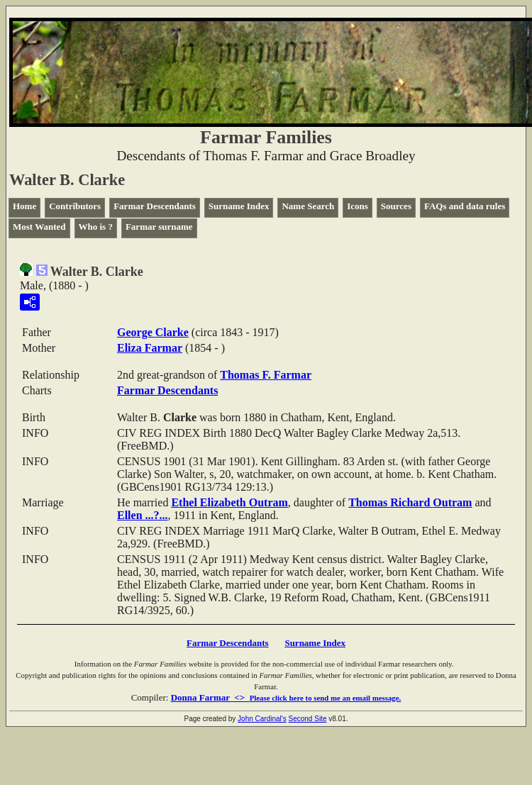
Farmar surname (159, 227)
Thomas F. (266, 375)
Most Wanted (39, 227)
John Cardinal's (262, 719)
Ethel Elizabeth (229, 502)
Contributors (75, 206)
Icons (358, 206)
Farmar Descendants (155, 206)
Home (24, 206)
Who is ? (96, 227)
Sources (396, 206)
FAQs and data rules (465, 206)
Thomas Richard (410, 502)
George (153, 332)
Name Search (308, 206)
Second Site (308, 719)
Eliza (150, 348)
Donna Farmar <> (286, 697)
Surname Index (239, 206)
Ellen (143, 515)
